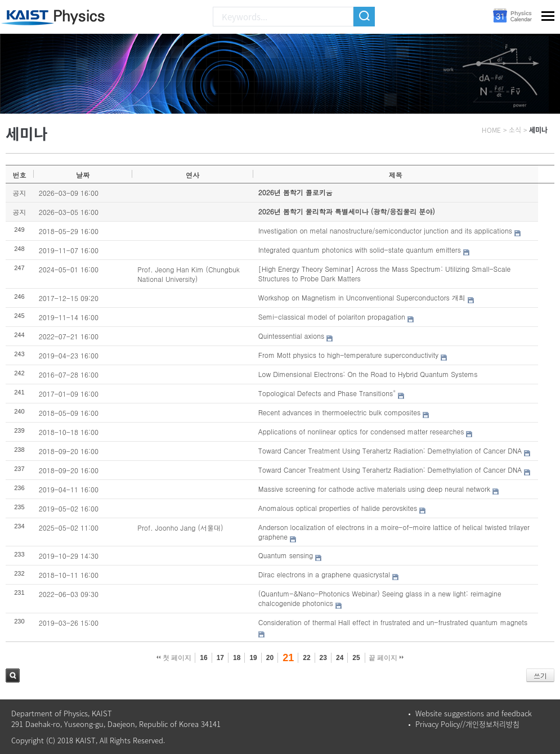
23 (323, 658)
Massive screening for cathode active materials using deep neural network (374, 489)
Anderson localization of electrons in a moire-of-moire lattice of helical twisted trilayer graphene (394, 532)
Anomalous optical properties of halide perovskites (338, 508)
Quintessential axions (292, 336)
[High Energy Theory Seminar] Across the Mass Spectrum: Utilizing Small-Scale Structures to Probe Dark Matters (385, 273)
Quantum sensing (286, 555)
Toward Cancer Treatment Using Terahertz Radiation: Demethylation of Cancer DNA (390, 450)
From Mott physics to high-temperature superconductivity (348, 355)
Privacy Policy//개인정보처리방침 (467, 724)
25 (356, 658)
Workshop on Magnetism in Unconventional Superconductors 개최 (362, 297)
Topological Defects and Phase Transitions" (327, 393)
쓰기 (540, 676)
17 (220, 658)
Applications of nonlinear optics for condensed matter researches (361, 431)
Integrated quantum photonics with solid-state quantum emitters (360, 250)
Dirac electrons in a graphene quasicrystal (324, 574)
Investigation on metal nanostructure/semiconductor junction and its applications (385, 230)
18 (237, 658)
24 (340, 658)
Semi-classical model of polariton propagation (332, 317)
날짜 (83, 175)
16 (203, 658)
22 (306, 658)
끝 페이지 (386, 658)
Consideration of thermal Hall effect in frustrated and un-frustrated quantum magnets (393, 622)
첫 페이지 (174, 658)
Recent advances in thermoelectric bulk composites (339, 412)
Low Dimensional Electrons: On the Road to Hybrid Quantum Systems (368, 374)
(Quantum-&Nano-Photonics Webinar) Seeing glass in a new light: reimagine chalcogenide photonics (380, 598)
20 (270, 658)
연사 (192, 175)
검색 (13, 676)
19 (253, 658)
